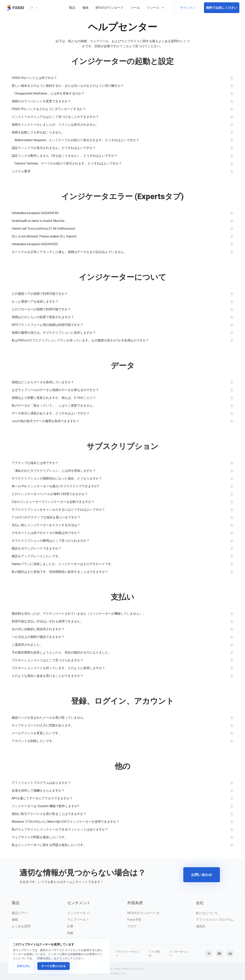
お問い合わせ (202, 875)
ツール (135, 8)
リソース (153, 8)
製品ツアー (19, 913)
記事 (70, 926)
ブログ (132, 926)
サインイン (188, 8)
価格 (85, 8)
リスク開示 (154, 954)
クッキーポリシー (179, 954)
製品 (72, 8)
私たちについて (207, 913)
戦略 (70, 933)
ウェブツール (78, 920)
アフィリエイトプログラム (215, 920)
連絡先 (201, 926)
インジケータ (78, 913)
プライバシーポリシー (128, 954)
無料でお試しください (222, 8)
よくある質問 (21, 926)
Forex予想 (134, 920)
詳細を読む (24, 966)
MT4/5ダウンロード (110, 8)
